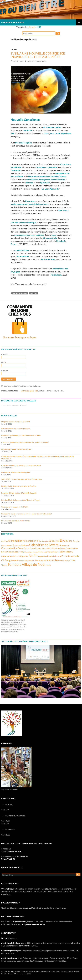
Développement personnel (31, 971)
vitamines (27, 908)
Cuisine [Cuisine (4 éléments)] (56, 548)
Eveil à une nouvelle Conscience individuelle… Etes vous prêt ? (38, 55)
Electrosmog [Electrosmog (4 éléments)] (19, 552)
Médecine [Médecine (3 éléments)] (5, 556)
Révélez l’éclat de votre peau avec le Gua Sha (19, 486)
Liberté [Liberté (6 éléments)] (64, 551)
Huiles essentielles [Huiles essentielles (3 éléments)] (45, 552)
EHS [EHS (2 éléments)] (12, 552)
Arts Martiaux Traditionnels (50, 971)
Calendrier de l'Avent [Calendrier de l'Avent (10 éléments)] (44, 545)
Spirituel (34, 293)
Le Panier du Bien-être (13, 22)
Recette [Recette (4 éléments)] (14, 560)
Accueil (32, 27)
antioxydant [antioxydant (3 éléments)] (45, 541)
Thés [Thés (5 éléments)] (73, 560)
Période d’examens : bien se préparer (16, 429)
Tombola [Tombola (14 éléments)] (14, 564)
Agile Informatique (67, 971)
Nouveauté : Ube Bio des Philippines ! (16, 472)
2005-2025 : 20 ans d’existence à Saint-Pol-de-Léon (21, 479)
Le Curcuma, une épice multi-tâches (15, 521)
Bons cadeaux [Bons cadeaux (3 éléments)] (7, 545)
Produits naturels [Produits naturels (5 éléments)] (70, 556)
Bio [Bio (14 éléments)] (63, 540)
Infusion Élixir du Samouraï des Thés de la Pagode (21, 500)
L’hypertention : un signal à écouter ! (16, 422)
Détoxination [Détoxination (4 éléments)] (72, 548)
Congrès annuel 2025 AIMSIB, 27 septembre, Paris (21, 465)
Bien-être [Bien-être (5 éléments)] (55, 541)
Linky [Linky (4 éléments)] (71, 552)
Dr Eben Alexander (20, 293)
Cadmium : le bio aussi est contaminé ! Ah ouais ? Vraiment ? (25, 442)
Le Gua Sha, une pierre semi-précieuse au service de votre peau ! (27, 514)
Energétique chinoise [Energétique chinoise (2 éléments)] (31, 552)
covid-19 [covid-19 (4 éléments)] (49, 548)
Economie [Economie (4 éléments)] (6, 552)
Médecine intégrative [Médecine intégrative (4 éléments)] (19, 556)
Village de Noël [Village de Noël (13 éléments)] (34, 564)
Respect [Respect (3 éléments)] (21, 561)
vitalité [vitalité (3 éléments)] (48, 565)
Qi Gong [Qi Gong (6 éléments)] (6, 560)
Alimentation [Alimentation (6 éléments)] (15, 541)
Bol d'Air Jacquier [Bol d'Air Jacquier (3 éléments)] (73, 541)
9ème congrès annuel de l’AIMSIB (14, 507)
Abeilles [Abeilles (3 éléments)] (4, 541)
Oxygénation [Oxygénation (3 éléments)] (42, 556)
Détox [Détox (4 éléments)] (63, 548)
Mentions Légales (20, 974)
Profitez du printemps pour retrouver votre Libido (21, 435)
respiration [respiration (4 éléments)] (30, 560)
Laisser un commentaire (37, 61)
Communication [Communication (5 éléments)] (9, 548)
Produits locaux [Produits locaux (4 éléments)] (54, 556)
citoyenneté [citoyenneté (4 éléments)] (64, 545)
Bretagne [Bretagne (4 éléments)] (17, 545)
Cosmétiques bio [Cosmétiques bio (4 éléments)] (37, 548)
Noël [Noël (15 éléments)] (32, 555)
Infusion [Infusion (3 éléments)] (56, 552)
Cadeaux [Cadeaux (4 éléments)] (25, 545)
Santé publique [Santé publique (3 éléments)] (64, 561)
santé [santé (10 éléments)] (54, 560)
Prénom (5, 370)
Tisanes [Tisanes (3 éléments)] (4, 565)
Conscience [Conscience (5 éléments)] (24, 548)
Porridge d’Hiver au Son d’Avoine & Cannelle (19, 493)
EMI (12, 50)
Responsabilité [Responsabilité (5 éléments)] (42, 560)
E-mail (5, 354)
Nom (3, 362)
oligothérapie (8, 938)
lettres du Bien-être (29, 391)
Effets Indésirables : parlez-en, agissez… (17, 449)
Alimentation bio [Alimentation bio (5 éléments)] (31, 541)
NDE (16, 50)
